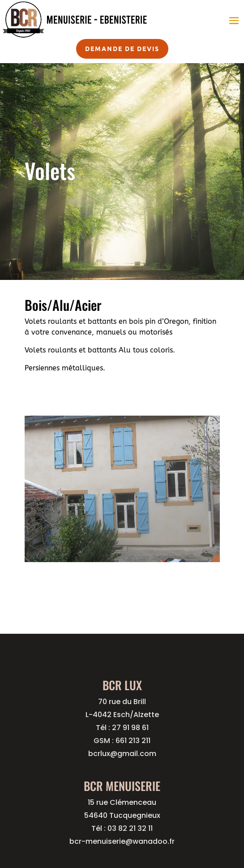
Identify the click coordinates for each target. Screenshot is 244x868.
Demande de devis (122, 48)
